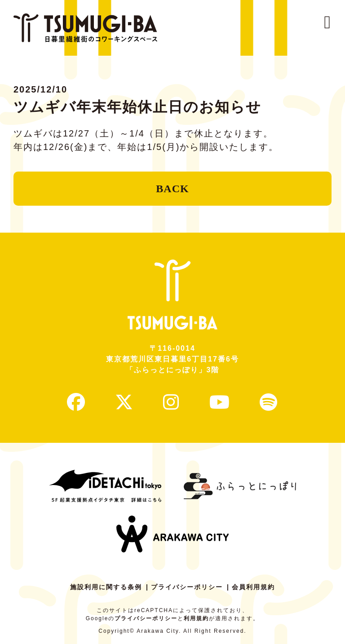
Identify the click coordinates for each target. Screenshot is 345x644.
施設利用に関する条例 (106, 587)
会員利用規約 (253, 587)
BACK (172, 189)
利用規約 (196, 618)
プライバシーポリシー (187, 587)
